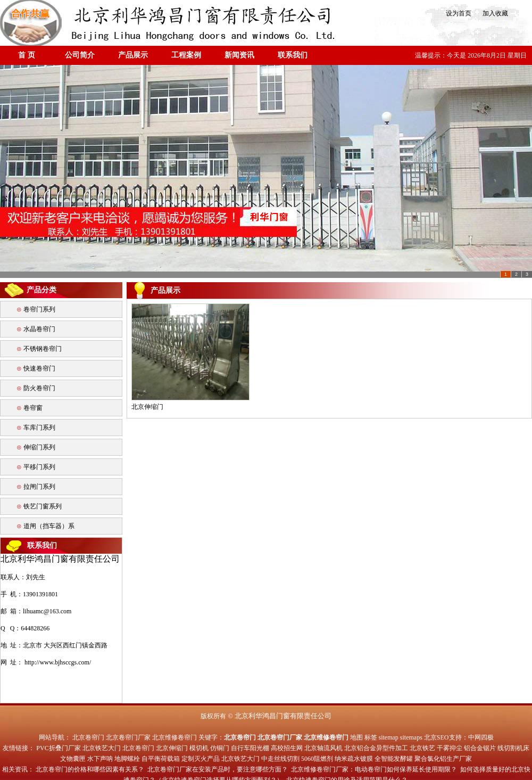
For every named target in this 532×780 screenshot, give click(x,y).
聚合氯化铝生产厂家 (443, 759)
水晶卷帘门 (39, 329)
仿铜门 (220, 748)
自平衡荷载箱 (161, 759)
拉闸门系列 (39, 487)
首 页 (27, 55)
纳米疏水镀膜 (354, 759)
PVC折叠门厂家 (58, 748)
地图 (356, 737)
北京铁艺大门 (102, 748)
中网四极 (481, 737)
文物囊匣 (73, 759)
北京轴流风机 (323, 748)
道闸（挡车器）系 (49, 526)
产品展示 (133, 55)
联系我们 (293, 55)
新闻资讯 (239, 55)
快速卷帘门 (39, 368)
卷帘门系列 (39, 309)
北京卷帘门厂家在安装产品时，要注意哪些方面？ (218, 769)
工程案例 (186, 55)
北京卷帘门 (88, 737)
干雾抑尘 (450, 748)
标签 (371, 737)
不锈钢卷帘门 (43, 349)
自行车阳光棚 (250, 748)
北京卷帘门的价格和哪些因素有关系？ (90, 769)
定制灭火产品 (201, 759)
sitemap (389, 737)
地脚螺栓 (127, 759)
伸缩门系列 (39, 447)
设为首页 (458, 13)
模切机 (199, 748)
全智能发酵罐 (394, 759)
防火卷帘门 (39, 388)
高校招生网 (287, 748)
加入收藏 (492, 13)
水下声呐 (100, 759)
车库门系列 (39, 428)
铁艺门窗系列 (43, 506)
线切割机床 (513, 748)
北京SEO (437, 737)
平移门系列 (39, 467)
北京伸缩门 (172, 748)
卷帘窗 (33, 408)
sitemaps (411, 737)
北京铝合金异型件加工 (376, 748)
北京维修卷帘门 (174, 737)
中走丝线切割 (280, 759)
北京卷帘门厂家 (128, 737)
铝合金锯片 (480, 748)
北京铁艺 (422, 748)
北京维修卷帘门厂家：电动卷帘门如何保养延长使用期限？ (374, 769)
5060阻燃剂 (317, 759)
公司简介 (80, 55)
